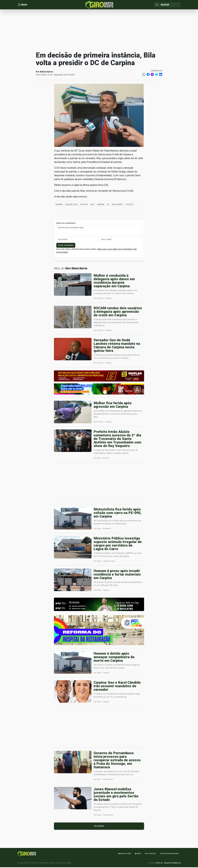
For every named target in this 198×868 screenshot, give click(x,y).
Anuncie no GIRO (125, 854)
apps (138, 854)
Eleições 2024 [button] (72, 205)
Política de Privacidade (169, 854)
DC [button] (108, 205)
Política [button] (84, 205)
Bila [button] (92, 205)
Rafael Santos (47, 72)
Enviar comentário (66, 246)
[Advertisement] (99, 31)
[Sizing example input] (170, 5)
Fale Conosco (150, 854)
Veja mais (99, 827)
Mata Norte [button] (117, 205)
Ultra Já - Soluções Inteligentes (169, 864)
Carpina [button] (59, 205)
